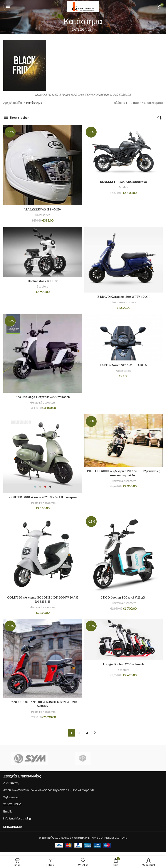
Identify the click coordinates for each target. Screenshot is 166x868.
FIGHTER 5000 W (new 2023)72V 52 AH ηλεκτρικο (43, 499)
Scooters (43, 286)
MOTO (123, 187)
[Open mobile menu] (8, 7)
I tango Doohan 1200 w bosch (123, 668)
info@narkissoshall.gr (18, 823)
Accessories (43, 215)
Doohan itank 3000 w (43, 281)
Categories (81, 30)
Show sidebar (19, 117)
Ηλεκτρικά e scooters (123, 302)
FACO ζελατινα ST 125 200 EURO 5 (123, 365)
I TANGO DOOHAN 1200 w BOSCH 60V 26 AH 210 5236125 (43, 708)
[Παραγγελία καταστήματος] (159, 118)
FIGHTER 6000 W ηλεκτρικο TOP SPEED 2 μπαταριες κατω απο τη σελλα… (123, 473)
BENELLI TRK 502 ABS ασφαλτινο (123, 182)
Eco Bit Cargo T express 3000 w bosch (43, 397)
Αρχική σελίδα (13, 103)
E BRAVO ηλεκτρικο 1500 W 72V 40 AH (123, 297)
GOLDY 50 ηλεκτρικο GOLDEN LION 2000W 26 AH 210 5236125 (43, 604)
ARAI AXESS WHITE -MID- (43, 209)
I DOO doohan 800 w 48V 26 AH (123, 602)
